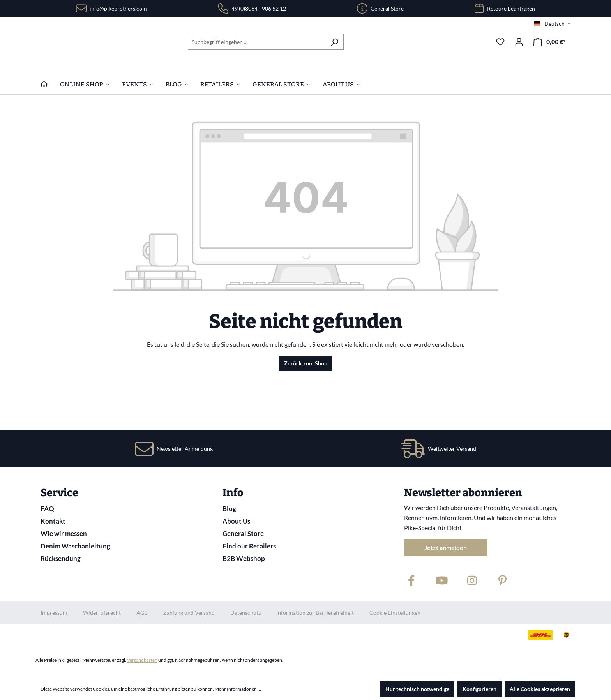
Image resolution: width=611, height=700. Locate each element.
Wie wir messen (64, 533)
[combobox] (257, 42)
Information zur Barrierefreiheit (315, 613)
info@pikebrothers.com (118, 8)
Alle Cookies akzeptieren (540, 689)
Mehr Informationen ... (238, 689)
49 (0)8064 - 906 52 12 (259, 8)
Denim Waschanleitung (75, 546)
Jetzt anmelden (446, 547)
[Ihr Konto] (519, 42)
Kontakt (53, 521)
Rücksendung (61, 558)
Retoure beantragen (511, 8)
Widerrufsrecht (102, 613)
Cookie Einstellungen (395, 613)
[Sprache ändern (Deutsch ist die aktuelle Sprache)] (552, 24)
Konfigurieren (479, 689)
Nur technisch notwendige (417, 689)
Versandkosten (142, 660)
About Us (236, 521)
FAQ (47, 509)
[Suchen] (335, 42)
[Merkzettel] (500, 42)
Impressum (54, 613)
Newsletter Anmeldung (185, 449)
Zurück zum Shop (306, 413)
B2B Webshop (244, 558)
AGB (142, 613)
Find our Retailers (249, 546)
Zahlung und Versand (189, 613)
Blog (229, 509)
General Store (387, 8)
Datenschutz (245, 613)
